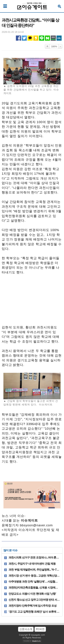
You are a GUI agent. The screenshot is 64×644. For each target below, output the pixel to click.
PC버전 (40, 629)
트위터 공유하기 (24, 38)
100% (54, 46)
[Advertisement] (32, 302)
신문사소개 (26, 629)
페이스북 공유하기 (18, 38)
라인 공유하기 (42, 38)
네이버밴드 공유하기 (53, 38)
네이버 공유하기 (47, 38)
